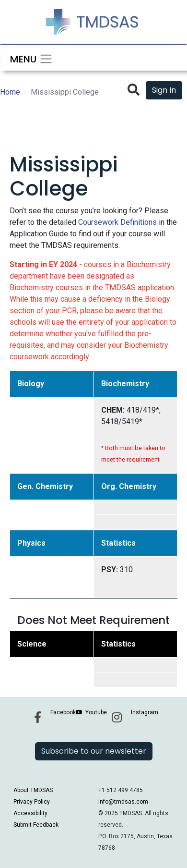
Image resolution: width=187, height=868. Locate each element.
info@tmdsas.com (123, 802)
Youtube (96, 712)
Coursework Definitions (117, 222)
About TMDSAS (33, 790)
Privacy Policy (32, 802)
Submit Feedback (36, 825)
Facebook (63, 712)
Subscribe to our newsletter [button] (94, 751)
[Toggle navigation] (28, 58)
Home (10, 92)
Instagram (145, 712)
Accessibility (30, 813)
